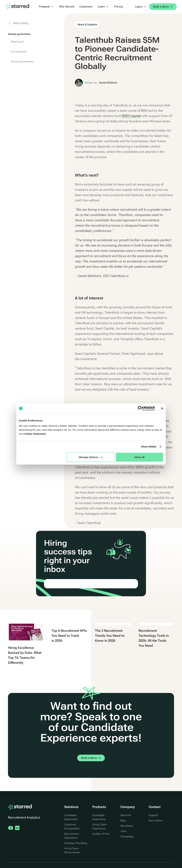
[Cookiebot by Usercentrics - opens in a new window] (140, 408)
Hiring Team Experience (100, 826)
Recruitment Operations (72, 836)
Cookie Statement (35, 434)
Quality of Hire (101, 834)
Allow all (139, 457)
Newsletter (127, 826)
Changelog (127, 836)
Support (153, 815)
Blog (123, 821)
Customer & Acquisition (72, 826)
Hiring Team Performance (72, 850)
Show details (149, 447)
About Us (126, 815)
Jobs (123, 831)
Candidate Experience (71, 817)
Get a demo (156, 821)
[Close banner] (162, 408)
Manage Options (91, 457)
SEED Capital (131, 116)
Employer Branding (76, 843)
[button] (46, 7)
